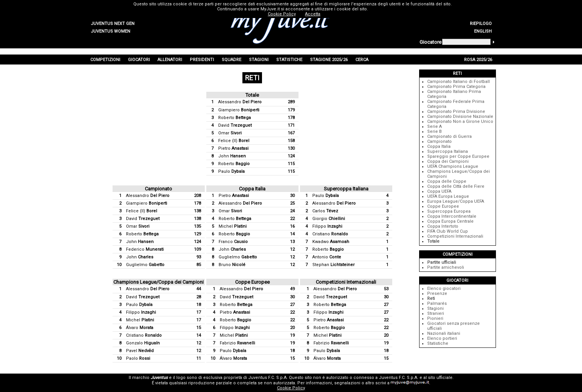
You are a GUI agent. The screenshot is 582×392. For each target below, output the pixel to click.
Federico (145, 249)
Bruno (232, 265)
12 (292, 249)
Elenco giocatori (444, 289)
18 (199, 305)
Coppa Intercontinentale (452, 216)
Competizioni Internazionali (346, 282)
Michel (233, 226)
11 (199, 358)
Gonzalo (143, 343)
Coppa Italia (252, 189)
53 (386, 289)
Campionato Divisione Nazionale (460, 117)
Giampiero (239, 110)
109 (197, 249)
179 (291, 110)
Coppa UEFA (439, 191)
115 (291, 164)
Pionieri (435, 318)
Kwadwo (331, 242)
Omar (230, 133)
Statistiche (438, 343)
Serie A (434, 127)
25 (292, 203)
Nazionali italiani (444, 333)
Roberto (235, 118)
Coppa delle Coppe (447, 181)
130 (291, 148)
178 (291, 118)
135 (197, 226)
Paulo (231, 171)
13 (292, 242)
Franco (233, 242)
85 (199, 265)
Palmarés (437, 304)
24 (292, 211)
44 (199, 289)
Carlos (325, 211)
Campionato (158, 189)
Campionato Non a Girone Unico (460, 122)
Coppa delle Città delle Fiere (456, 186)
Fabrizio (237, 343)
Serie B (434, 131)
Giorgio (329, 219)
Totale (252, 95)
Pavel (140, 351)
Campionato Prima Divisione (456, 112)
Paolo (138, 358)
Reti (431, 299)
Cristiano (330, 234)
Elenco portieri (442, 338)
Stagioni (435, 308)
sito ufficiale (440, 378)
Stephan (333, 265)
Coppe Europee (252, 282)
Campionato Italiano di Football (458, 82)
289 (291, 102)
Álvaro (140, 328)
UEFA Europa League (448, 196)
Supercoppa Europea (449, 211)
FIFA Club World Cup (448, 231)
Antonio (327, 257)
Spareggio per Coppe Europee (458, 156)
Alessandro (240, 102)
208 (197, 196)
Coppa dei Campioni (448, 161)
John (232, 156)
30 (292, 196)
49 (292, 289)
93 (199, 257)
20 (292, 328)
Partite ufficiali (442, 262)
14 (292, 234)
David (235, 125)
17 (199, 312)
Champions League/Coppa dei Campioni (158, 282)
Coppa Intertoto (443, 226)
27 (292, 305)
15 (199, 328)
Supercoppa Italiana (346, 189)
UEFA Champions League (453, 166)
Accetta (313, 14)
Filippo (327, 226)
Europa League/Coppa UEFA (456, 201)
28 (199, 297)
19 (292, 335)
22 (292, 219)
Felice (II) (234, 141)
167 (291, 133)
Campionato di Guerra (449, 136)
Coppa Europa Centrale (450, 221)
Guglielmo (145, 265)
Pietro (233, 148)
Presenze (437, 294)
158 (291, 141)
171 (291, 125)
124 (291, 156)
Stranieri (436, 313)
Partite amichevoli (446, 267)
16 (292, 226)
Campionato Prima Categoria (456, 87)
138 (197, 211)
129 (197, 234)
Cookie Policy (291, 388)
